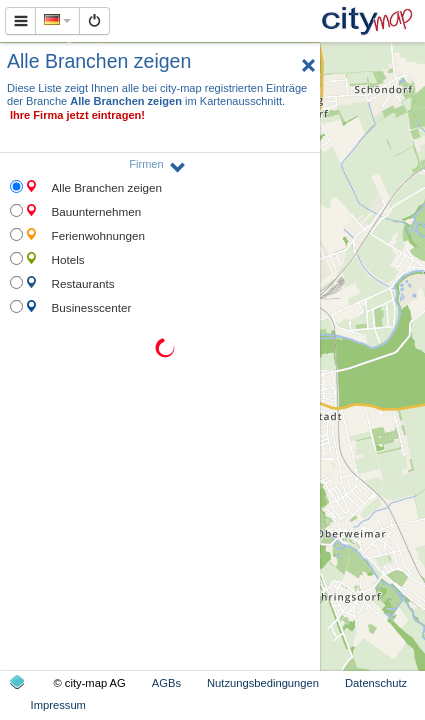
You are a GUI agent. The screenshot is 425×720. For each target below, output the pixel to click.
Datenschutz (376, 683)
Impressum (58, 705)
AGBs (166, 683)
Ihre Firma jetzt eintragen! (77, 115)
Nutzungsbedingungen (263, 683)
